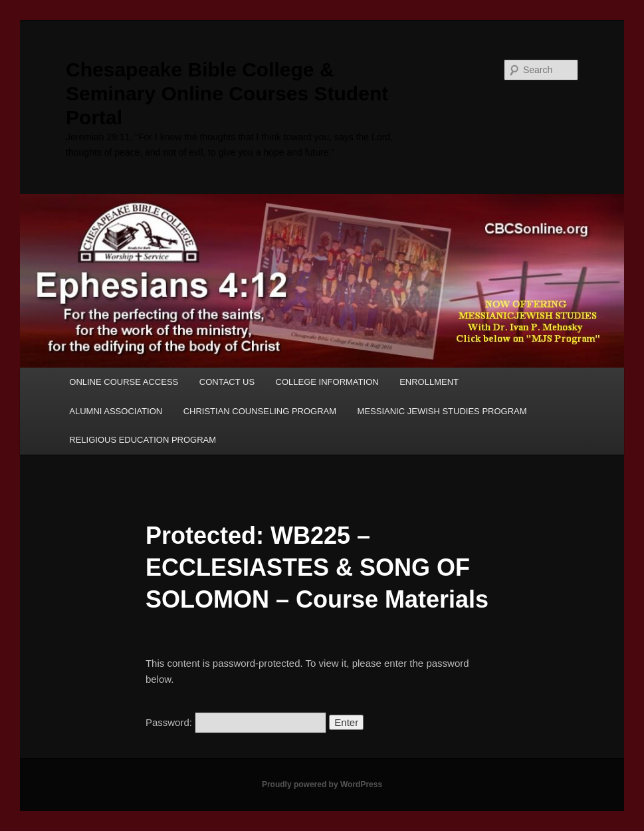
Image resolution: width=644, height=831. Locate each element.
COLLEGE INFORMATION (327, 382)
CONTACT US (227, 382)
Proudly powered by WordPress (322, 784)
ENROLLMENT (429, 382)
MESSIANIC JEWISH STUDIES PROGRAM (442, 411)
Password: (236, 722)
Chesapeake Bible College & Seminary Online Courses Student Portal (227, 93)
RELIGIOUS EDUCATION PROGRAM (143, 440)
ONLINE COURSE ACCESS (124, 382)
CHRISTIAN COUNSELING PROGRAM (260, 411)
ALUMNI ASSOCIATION (116, 411)
